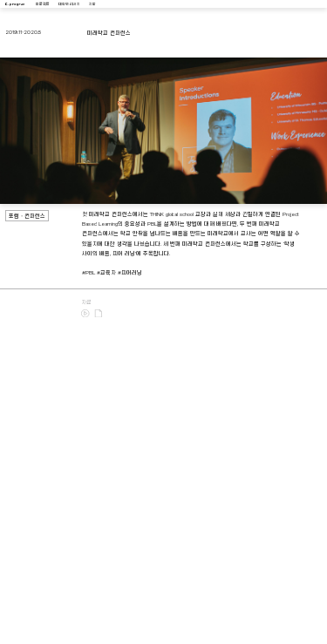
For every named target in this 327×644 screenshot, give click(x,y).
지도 (92, 4)
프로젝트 (43, 4)
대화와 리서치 (69, 4)
